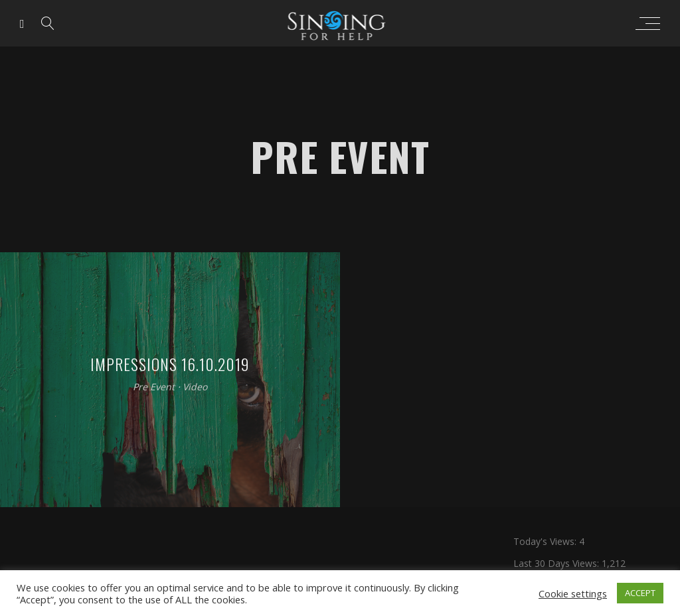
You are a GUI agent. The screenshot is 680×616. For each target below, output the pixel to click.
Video (195, 387)
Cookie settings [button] (573, 593)
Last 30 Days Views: (557, 563)
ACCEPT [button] (640, 593)
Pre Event (154, 387)
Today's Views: (546, 541)
